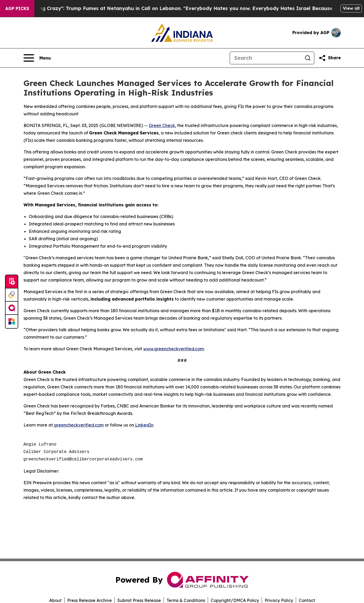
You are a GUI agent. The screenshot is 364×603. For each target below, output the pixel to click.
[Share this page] (330, 58)
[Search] (266, 58)
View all (351, 8)
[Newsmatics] (12, 321)
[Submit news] (12, 282)
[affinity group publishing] (12, 308)
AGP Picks (17, 8)
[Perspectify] (12, 295)
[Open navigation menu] (37, 58)
